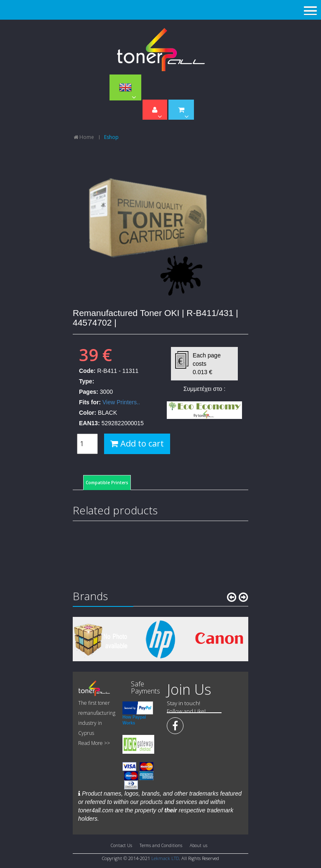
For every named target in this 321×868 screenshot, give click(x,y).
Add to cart (137, 443)
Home (84, 137)
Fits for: (90, 402)
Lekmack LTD (165, 858)
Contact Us (121, 845)
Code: (87, 371)
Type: (87, 381)
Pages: (89, 392)
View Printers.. (121, 402)
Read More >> (94, 743)
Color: (88, 413)
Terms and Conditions (161, 845)
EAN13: (89, 423)
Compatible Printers (107, 483)
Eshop (111, 137)
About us (199, 845)
